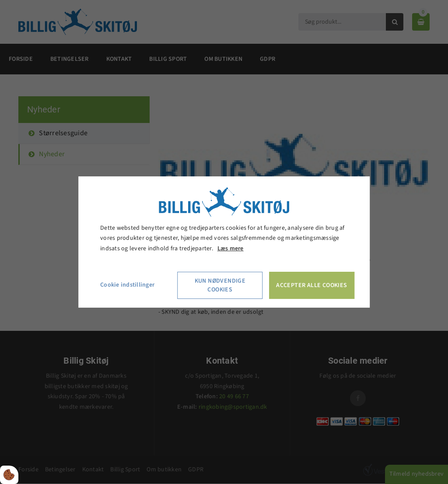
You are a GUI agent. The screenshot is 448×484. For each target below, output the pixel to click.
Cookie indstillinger (127, 285)
